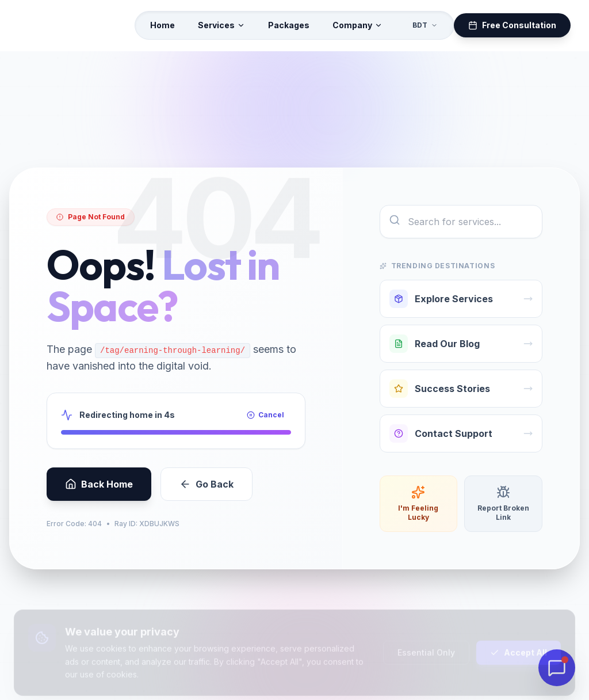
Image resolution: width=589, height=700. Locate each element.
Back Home (99, 492)
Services (221, 25)
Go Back (206, 492)
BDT (425, 25)
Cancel (265, 422)
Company (357, 25)
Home (162, 25)
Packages (289, 25)
